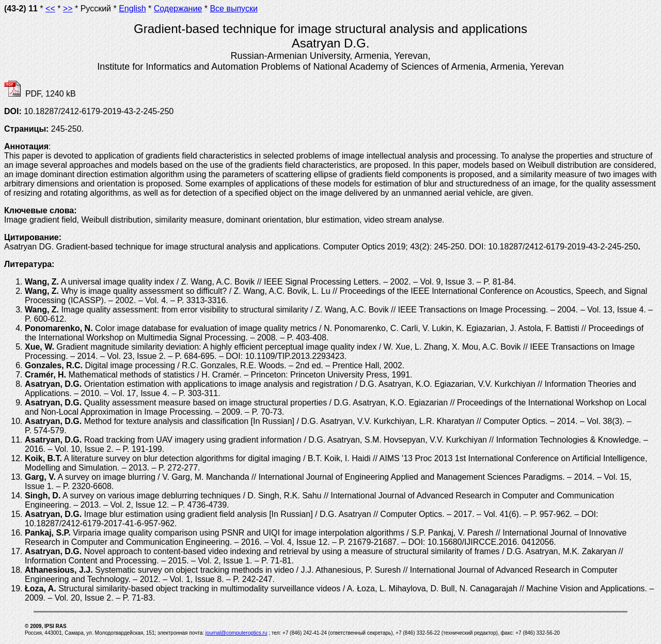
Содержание (178, 9)
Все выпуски (233, 9)
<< (50, 9)
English (132, 9)
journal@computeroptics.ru (237, 633)
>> (68, 9)
